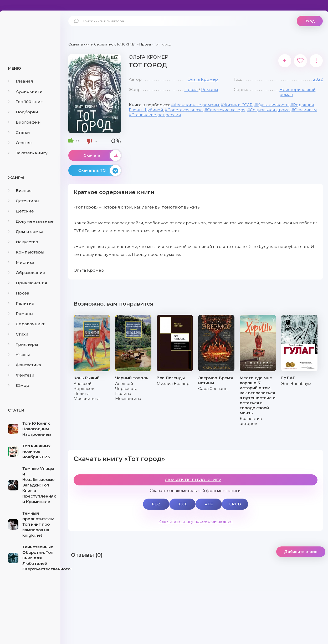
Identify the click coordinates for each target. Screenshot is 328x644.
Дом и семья (26, 232)
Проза (19, 293)
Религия (21, 303)
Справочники (27, 324)
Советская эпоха (185, 110)
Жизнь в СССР (238, 105)
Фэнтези (21, 375)
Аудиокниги (25, 91)
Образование (27, 273)
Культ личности (273, 105)
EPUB (235, 504)
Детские (21, 211)
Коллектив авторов (251, 421)
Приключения (28, 283)
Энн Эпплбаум (296, 384)
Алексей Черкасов (84, 386)
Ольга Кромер (203, 79)
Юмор (19, 385)
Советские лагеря (226, 110)
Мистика (21, 262)
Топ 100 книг (25, 102)
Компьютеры (26, 252)
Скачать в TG (100, 170)
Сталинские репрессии (156, 115)
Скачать (102, 155)
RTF (209, 504)
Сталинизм (305, 110)
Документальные (31, 221)
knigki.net (30, 30)
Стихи (18, 334)
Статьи (19, 132)
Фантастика (24, 365)
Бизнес (20, 191)
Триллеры (23, 344)
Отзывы (20, 143)
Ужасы (19, 355)
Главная (20, 81)
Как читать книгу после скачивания (196, 521)
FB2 (156, 504)
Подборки (23, 112)
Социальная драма (270, 110)
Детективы (24, 201)
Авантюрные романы (196, 105)
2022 (318, 79)
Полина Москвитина (87, 396)
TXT (183, 504)
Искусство (23, 242)
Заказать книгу (28, 153)
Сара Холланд (213, 389)
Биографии (24, 122)
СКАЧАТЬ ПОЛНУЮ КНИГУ (193, 480)
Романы (21, 314)
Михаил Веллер (173, 384)
